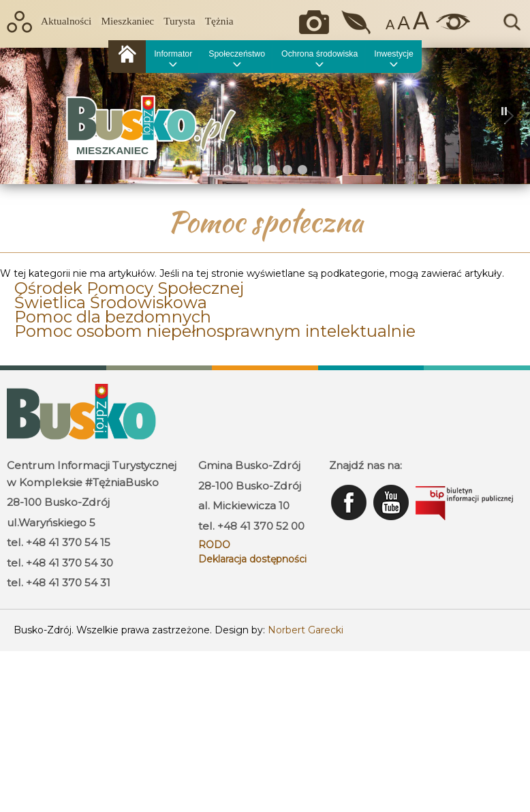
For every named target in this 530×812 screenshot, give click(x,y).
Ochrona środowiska (319, 54)
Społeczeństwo (237, 54)
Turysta (179, 21)
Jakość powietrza (357, 22)
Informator (173, 54)
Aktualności (66, 21)
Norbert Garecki (306, 630)
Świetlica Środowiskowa (111, 302)
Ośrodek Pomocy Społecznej (129, 288)
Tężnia (219, 21)
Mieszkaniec (127, 21)
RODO (214, 545)
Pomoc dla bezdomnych (113, 317)
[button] (21, 116)
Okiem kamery (317, 22)
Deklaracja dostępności (252, 559)
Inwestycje (393, 54)
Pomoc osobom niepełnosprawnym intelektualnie (215, 331)
